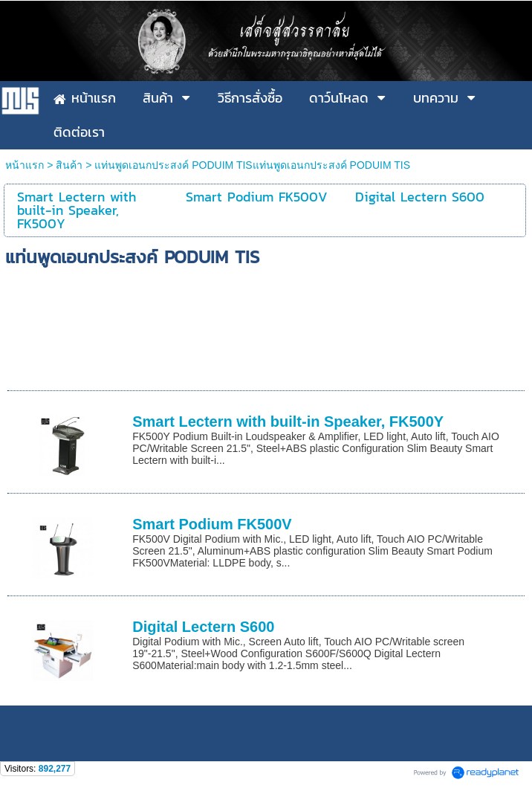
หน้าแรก (26, 165)
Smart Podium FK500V (212, 524)
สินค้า (69, 165)
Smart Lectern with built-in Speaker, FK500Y (288, 422)
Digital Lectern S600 (203, 627)
